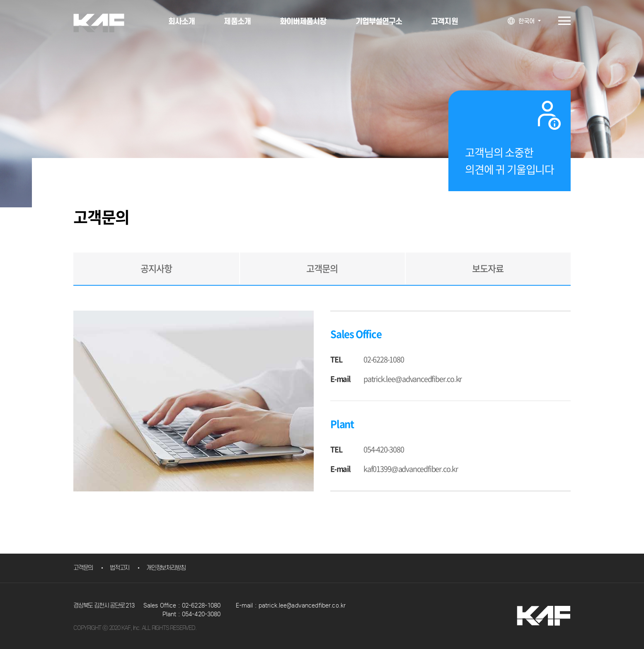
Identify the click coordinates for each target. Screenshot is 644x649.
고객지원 (444, 21)
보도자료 (488, 269)
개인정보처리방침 (166, 568)
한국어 (527, 21)
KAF (105, 23)
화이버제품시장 (303, 21)
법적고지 (120, 568)
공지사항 (156, 269)
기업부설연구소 (379, 21)
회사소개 (182, 21)
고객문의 (322, 269)
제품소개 (237, 21)
